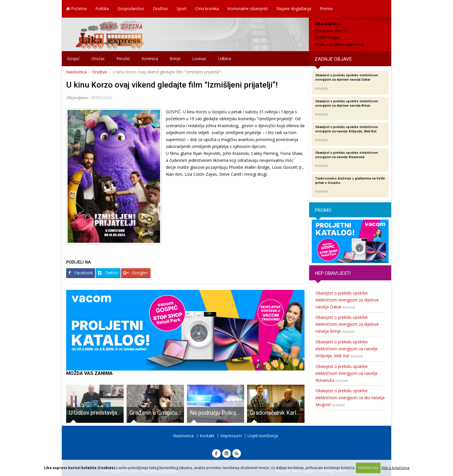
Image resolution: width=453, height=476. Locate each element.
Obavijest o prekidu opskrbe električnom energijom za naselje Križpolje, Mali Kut (347, 349)
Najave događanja (294, 9)
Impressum (231, 436)
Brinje (175, 59)
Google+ (136, 273)
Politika (102, 9)
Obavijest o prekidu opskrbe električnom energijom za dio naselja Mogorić (350, 398)
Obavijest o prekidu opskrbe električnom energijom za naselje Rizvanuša (347, 373)
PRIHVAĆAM (368, 468)
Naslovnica (76, 72)
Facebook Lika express (216, 453)
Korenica (150, 59)
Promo (326, 9)
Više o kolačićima (395, 468)
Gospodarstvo (131, 9)
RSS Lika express (237, 453)
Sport (182, 9)
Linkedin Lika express (226, 453)
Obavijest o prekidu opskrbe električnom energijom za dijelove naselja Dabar (347, 300)
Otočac (98, 59)
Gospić (73, 59)
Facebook (81, 273)
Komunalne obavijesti (248, 9)
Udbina (225, 59)
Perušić (123, 59)
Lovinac (199, 59)
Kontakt (207, 436)
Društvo (160, 9)
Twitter (108, 273)
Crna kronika (207, 9)
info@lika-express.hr (346, 44)
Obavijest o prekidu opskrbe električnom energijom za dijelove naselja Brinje (347, 324)
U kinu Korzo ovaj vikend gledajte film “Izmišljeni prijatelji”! (172, 85)
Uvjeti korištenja (263, 436)
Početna (76, 9)
